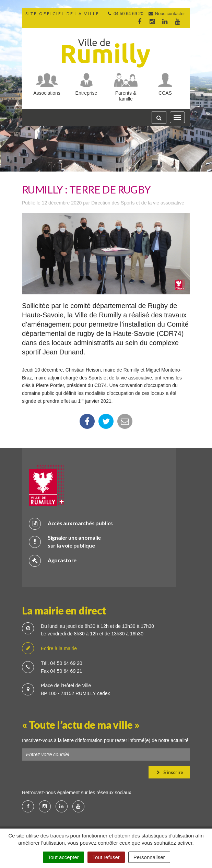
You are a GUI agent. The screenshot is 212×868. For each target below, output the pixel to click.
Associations (47, 93)
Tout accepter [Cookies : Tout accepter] (63, 857)
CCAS (165, 93)
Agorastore (53, 560)
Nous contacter (166, 14)
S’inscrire (170, 772)
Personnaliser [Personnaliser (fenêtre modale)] (149, 857)
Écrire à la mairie (49, 649)
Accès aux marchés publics (71, 523)
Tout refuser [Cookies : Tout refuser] (106, 857)
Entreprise (86, 93)
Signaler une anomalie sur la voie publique (65, 541)
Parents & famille (126, 96)
